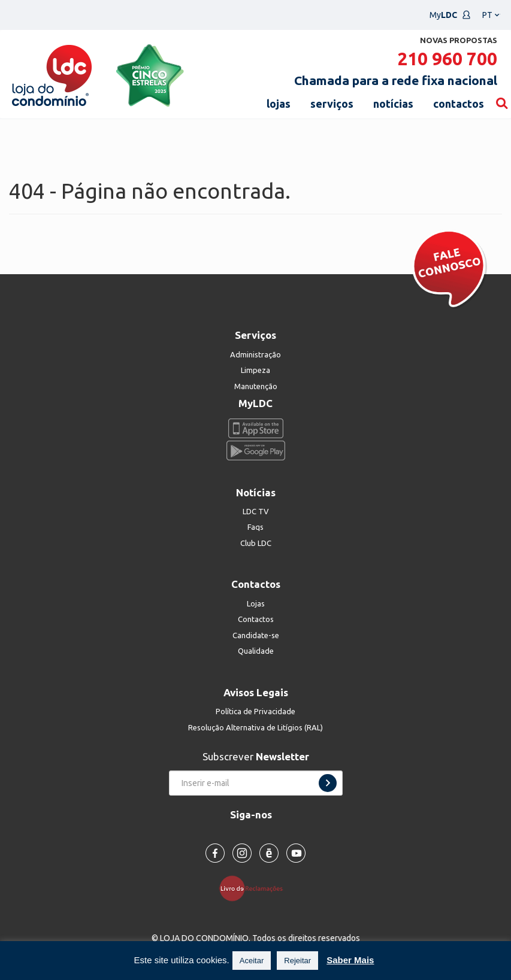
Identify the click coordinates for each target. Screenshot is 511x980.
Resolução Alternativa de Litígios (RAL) (255, 727)
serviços (332, 104)
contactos (459, 104)
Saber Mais (350, 960)
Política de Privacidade (255, 711)
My (450, 15)
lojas (279, 104)
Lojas (256, 603)
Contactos (256, 619)
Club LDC (256, 543)
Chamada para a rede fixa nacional (396, 80)
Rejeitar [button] (297, 961)
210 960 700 (447, 59)
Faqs (255, 527)
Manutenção (256, 386)
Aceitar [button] (252, 961)
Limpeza (255, 370)
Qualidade (256, 651)
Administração (255, 354)
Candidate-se (256, 635)
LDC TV (256, 511)
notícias (393, 104)
